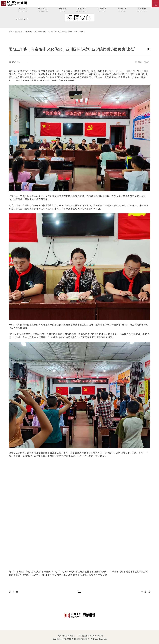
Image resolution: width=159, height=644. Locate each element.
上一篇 (15, 592)
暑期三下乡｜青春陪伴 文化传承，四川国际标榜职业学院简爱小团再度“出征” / (54, 31)
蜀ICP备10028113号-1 (67, 636)
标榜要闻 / (19, 31)
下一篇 (144, 592)
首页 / (11, 31)
